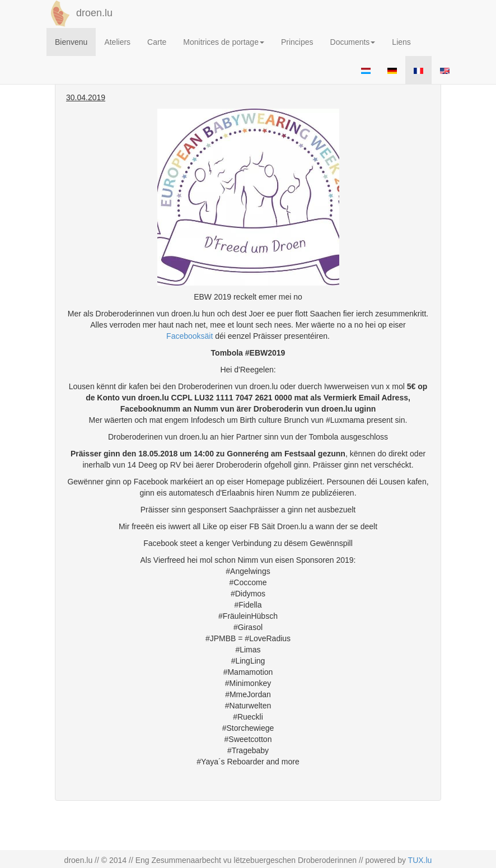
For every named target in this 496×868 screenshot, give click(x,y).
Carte (157, 42)
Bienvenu (71, 42)
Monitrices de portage (224, 42)
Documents (353, 42)
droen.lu (79, 13)
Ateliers (117, 42)
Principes (297, 42)
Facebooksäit (189, 336)
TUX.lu (420, 860)
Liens (401, 42)
